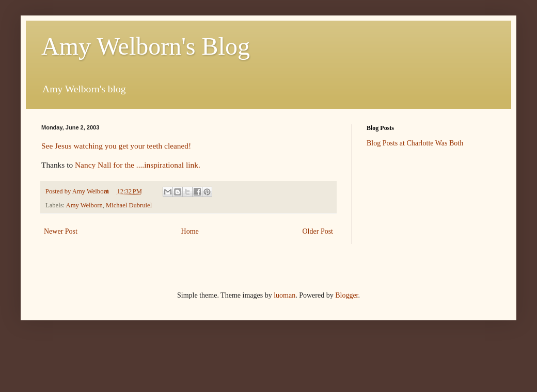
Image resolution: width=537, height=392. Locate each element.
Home (190, 231)
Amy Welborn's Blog (146, 46)
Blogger (346, 295)
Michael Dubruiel (129, 205)
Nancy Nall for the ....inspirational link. (138, 165)
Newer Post (61, 231)
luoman (285, 295)
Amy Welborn (84, 205)
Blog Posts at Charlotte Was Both (415, 143)
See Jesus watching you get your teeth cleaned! (116, 146)
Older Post (318, 231)
